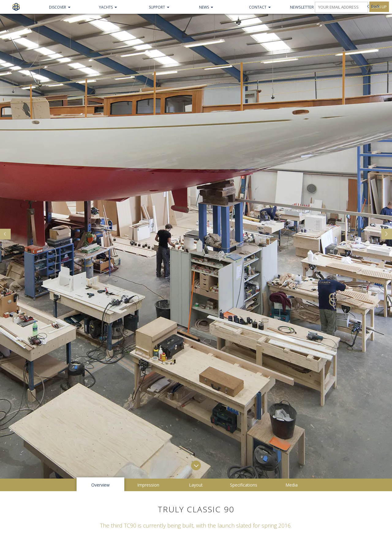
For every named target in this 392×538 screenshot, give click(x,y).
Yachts (106, 7)
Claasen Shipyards (16, 7)
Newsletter (302, 7)
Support (157, 7)
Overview (100, 364)
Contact (258, 7)
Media (292, 364)
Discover (58, 7)
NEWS (204, 7)
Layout (196, 364)
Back (375, 6)
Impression (148, 364)
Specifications (244, 364)
